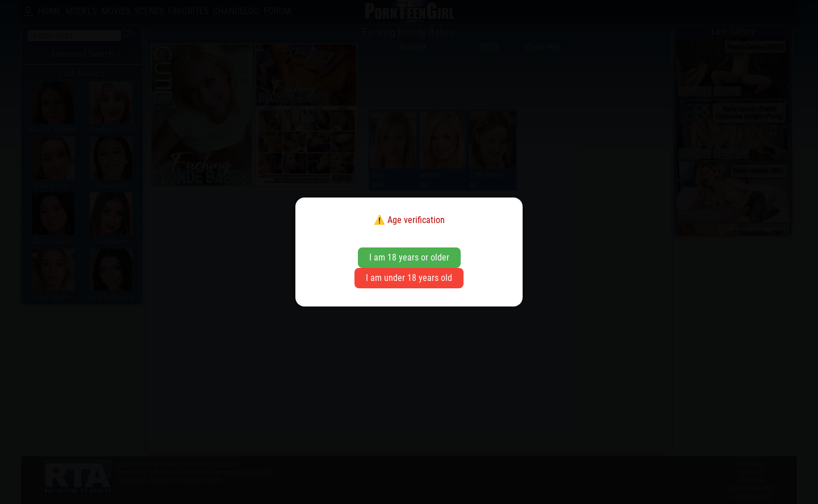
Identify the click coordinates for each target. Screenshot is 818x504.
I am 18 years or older (409, 257)
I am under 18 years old (409, 278)
